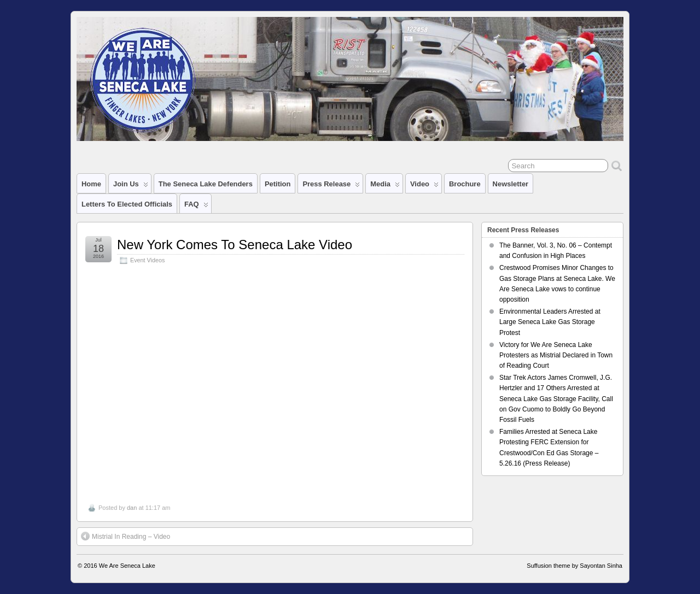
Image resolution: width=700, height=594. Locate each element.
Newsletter (511, 184)
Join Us (131, 186)
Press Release (331, 186)
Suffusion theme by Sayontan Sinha (574, 566)
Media (385, 186)
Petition (278, 184)
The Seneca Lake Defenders (206, 184)
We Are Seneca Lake (127, 566)
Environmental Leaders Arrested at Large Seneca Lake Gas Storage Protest (550, 322)
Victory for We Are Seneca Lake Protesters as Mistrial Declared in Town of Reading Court (556, 355)
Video (424, 186)
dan (132, 508)
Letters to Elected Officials (127, 204)
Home (91, 184)
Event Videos (147, 260)
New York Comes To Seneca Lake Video (235, 245)
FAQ (196, 207)
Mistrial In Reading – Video (126, 536)
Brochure (465, 184)
